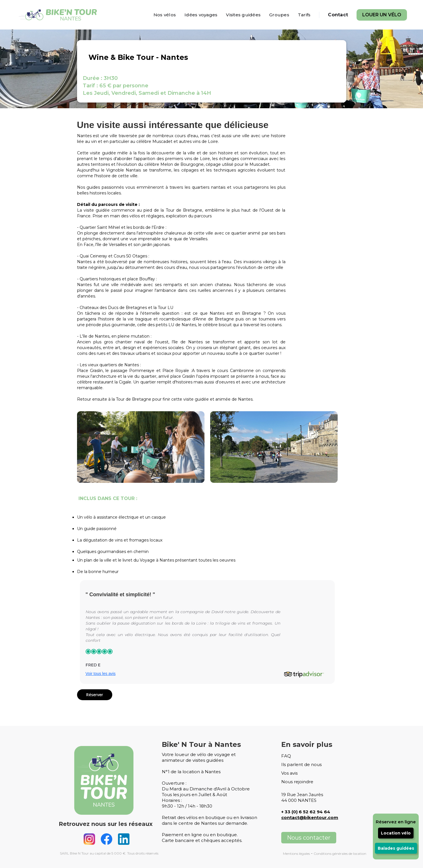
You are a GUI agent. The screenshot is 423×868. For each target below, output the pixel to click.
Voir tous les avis (101, 674)
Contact (338, 15)
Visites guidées (243, 15)
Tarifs (304, 15)
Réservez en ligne (396, 822)
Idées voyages (201, 15)
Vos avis (289, 773)
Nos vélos (165, 15)
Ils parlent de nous (301, 764)
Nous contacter (309, 838)
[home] (59, 15)
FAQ (286, 756)
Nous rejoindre (297, 782)
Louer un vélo (382, 15)
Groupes (279, 15)
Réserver (95, 695)
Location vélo (396, 833)
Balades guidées (396, 848)
